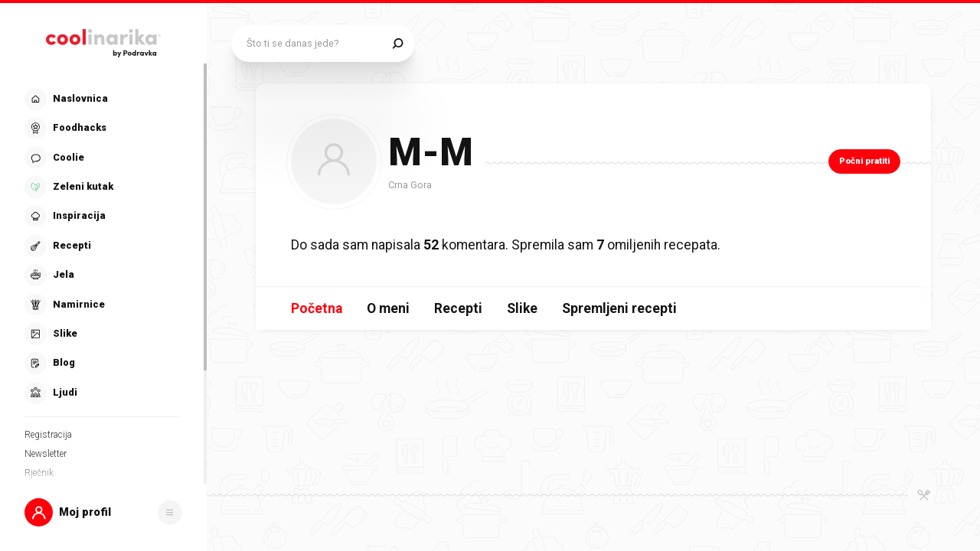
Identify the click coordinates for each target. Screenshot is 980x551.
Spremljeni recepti (619, 308)
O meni (388, 308)
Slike (522, 308)
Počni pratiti (864, 161)
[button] (103, 512)
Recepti (458, 308)
